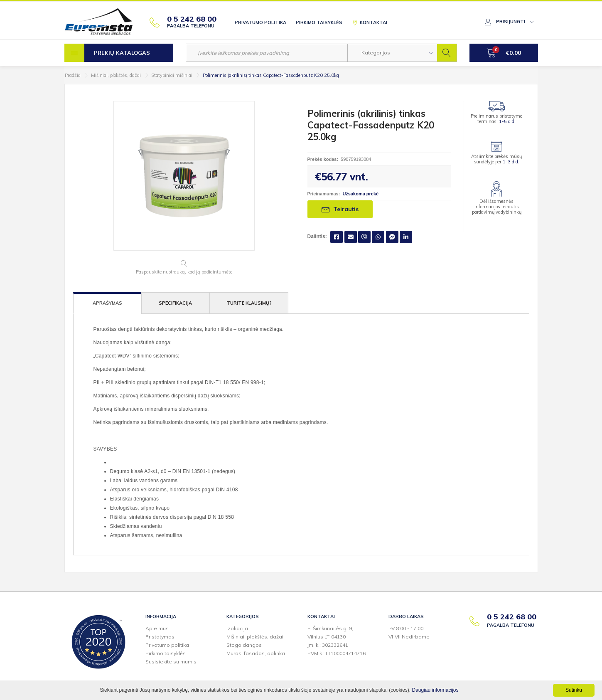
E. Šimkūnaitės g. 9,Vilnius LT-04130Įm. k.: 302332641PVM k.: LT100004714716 (337, 641)
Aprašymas (107, 303)
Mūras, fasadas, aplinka (256, 653)
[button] (392, 53)
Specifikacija (175, 303)
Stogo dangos (244, 645)
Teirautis (340, 209)
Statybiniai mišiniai (172, 75)
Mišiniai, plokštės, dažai (116, 75)
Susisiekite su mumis (171, 662)
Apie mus (157, 628)
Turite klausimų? (249, 303)
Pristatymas (160, 637)
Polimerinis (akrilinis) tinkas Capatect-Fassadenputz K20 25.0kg (271, 75)
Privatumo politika (260, 22)
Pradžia (73, 75)
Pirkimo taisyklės (319, 22)
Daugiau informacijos (435, 690)
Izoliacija (237, 628)
